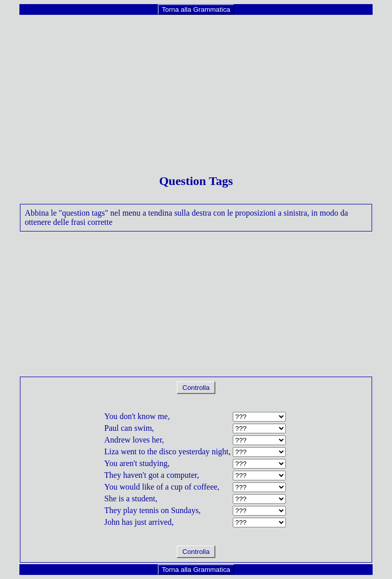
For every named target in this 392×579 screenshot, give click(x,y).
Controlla (196, 388)
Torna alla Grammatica (196, 9)
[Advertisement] (196, 87)
